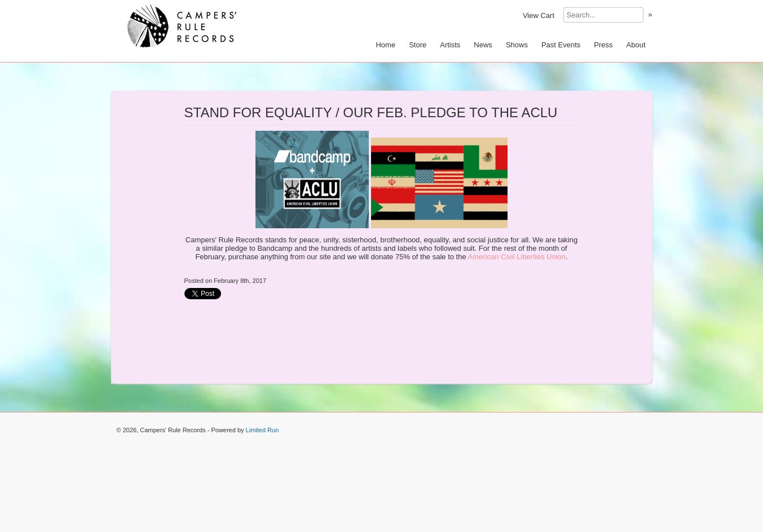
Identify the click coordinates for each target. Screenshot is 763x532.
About (636, 45)
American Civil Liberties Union (517, 257)
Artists (450, 45)
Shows (517, 45)
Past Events (561, 45)
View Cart (539, 15)
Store (418, 45)
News (483, 45)
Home (385, 45)
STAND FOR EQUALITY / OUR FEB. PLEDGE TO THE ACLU (371, 112)
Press (603, 45)
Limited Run (263, 430)
